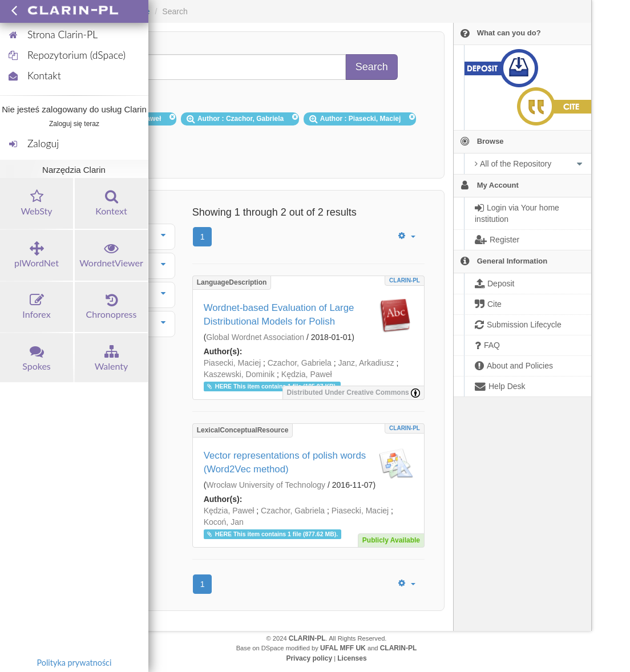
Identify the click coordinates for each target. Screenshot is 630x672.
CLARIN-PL (405, 280)
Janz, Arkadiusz (366, 363)
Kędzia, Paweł (307, 374)
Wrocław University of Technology (266, 485)
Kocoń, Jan (224, 522)
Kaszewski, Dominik (239, 374)
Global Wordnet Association (255, 337)
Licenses (352, 658)
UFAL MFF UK (343, 648)
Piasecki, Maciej (232, 363)
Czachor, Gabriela (300, 363)
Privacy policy (309, 658)
